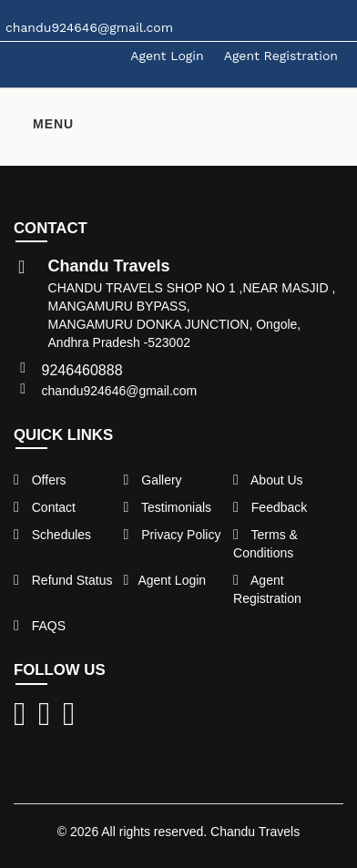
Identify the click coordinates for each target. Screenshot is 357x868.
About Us (268, 480)
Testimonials (168, 507)
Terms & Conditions (265, 544)
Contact (45, 507)
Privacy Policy (173, 535)
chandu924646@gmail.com (120, 391)
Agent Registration (281, 56)
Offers (40, 480)
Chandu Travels (255, 832)
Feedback (270, 507)
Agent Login (167, 56)
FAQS (40, 626)
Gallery (153, 480)
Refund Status (63, 580)
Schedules (52, 535)
